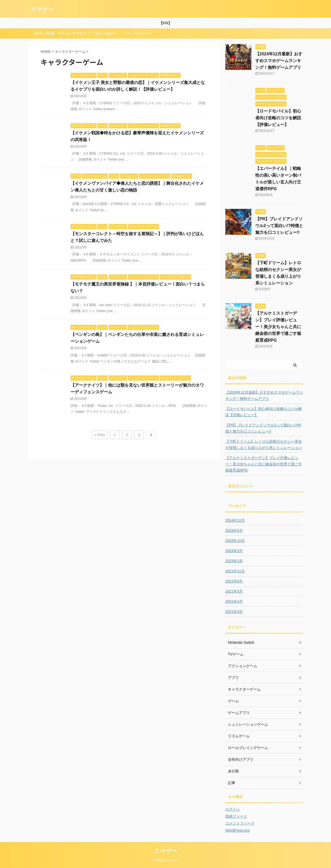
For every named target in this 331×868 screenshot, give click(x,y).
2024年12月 (235, 520)
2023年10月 (235, 541)
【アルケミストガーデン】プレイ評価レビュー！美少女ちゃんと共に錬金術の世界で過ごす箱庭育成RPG (278, 327)
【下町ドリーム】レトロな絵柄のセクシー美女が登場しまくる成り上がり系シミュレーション (264, 445)
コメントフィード (240, 823)
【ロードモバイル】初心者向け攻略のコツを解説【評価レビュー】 (278, 118)
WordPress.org (237, 830)
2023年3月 (234, 551)
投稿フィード (236, 816)
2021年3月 (234, 612)
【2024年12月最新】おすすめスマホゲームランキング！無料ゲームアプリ (279, 61)
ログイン (233, 809)
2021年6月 (234, 581)
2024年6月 (234, 531)
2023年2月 (234, 561)
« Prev (100, 435)
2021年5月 (234, 591)
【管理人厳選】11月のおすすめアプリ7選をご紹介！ (75, 33)
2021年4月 (234, 601)
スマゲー (42, 9)
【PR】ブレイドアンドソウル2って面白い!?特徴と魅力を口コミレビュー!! (279, 226)
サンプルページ (138, 33)
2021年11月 (235, 571)
